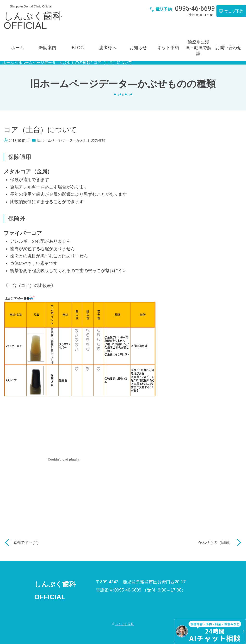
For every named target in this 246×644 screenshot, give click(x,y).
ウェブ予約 (231, 11)
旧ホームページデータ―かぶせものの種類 (54, 63)
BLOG (78, 48)
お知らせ (138, 48)
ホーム (18, 48)
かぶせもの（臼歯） (215, 543)
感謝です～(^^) (26, 543)
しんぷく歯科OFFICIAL (33, 21)
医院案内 (48, 48)
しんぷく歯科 (124, 624)
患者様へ (108, 48)
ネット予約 (168, 48)
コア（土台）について (113, 63)
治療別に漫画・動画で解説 (198, 48)
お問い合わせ (228, 48)
